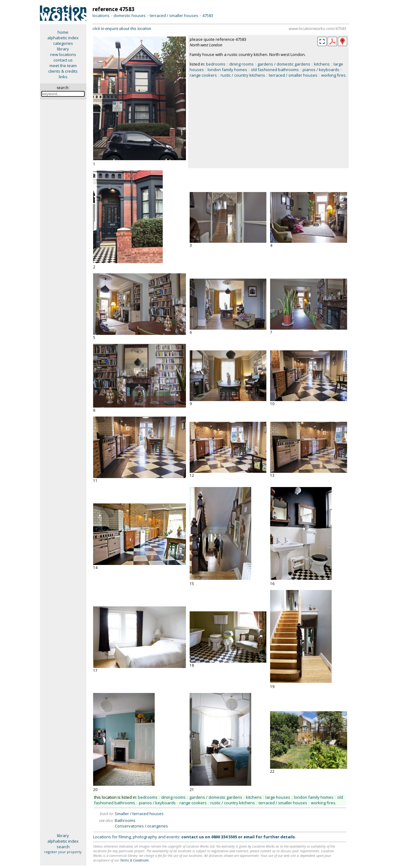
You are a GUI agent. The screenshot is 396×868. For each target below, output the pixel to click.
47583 (208, 15)
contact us (63, 60)
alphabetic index (63, 38)
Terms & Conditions (134, 860)
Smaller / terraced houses (139, 814)
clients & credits (63, 71)
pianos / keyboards (321, 70)
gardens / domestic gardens (284, 64)
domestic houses (130, 15)
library (63, 49)
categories (63, 43)
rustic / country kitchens (243, 75)
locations (101, 15)
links (63, 77)
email (249, 837)
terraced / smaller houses (174, 15)
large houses (278, 797)
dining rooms (241, 64)
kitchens (322, 64)
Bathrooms (125, 820)
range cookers (203, 75)
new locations (63, 54)
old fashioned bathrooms (275, 70)
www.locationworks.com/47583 (317, 28)
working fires (333, 75)
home (63, 32)
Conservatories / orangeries (141, 826)
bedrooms (216, 64)
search (63, 847)
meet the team (63, 66)
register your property (63, 852)
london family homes (227, 70)
